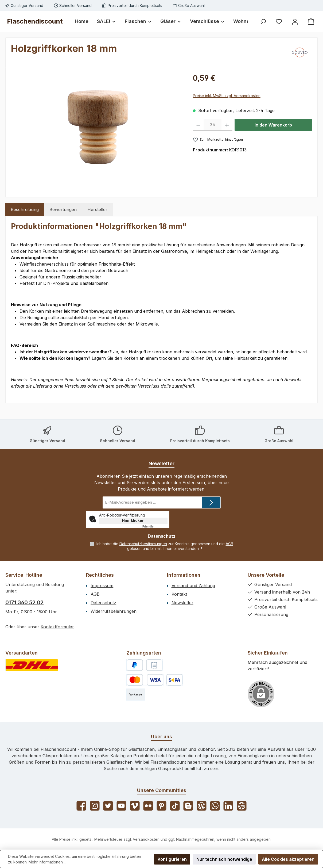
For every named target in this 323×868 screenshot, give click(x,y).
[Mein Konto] (295, 22)
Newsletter (182, 603)
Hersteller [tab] (97, 209)
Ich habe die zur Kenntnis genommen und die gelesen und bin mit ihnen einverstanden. (165, 546)
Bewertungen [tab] (63, 209)
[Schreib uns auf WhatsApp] (215, 806)
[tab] (25, 209)
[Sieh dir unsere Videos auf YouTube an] (121, 806)
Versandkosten (146, 839)
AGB (229, 544)
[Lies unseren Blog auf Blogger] (188, 806)
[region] (97, 130)
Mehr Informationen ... (47, 862)
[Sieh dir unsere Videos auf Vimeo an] (135, 806)
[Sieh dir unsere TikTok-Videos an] (175, 806)
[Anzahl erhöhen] (227, 125)
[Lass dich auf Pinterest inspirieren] (161, 806)
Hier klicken (133, 520)
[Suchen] (263, 22)
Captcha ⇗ (155, 526)
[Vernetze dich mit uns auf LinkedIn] (228, 806)
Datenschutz (103, 603)
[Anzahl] (213, 125)
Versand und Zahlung (193, 586)
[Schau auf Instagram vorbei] (95, 806)
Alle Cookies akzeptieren (288, 859)
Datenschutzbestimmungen (143, 544)
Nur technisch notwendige (224, 859)
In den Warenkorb (273, 125)
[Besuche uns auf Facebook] (81, 806)
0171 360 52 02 (24, 602)
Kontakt (179, 594)
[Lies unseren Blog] (202, 806)
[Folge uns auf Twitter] (108, 806)
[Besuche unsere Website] (242, 806)
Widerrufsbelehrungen (114, 611)
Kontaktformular (57, 627)
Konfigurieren (172, 859)
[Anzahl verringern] (198, 125)
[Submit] (211, 502)
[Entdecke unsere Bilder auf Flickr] (148, 806)
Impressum (102, 586)
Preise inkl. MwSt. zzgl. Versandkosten (227, 96)
